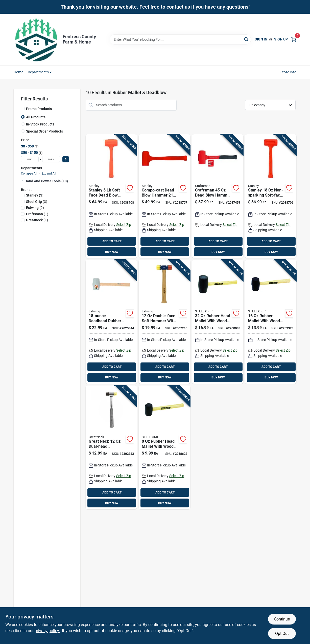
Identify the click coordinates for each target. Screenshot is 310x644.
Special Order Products (44, 131)
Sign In (261, 39)
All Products (36, 117)
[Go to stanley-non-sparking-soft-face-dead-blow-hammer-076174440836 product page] (271, 196)
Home (18, 72)
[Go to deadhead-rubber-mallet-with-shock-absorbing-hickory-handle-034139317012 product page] (111, 322)
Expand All (49, 174)
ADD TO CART (112, 241)
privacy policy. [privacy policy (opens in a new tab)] (47, 631)
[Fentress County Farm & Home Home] (36, 39)
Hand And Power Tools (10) (46, 181)
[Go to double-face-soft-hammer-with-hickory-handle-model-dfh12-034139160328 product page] (164, 322)
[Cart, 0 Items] (294, 39)
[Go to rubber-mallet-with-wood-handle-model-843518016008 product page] (271, 322)
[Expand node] (23, 181)
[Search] (246, 39)
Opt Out (282, 634)
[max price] (51, 159)
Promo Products (39, 109)
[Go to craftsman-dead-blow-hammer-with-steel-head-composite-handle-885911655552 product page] (218, 196)
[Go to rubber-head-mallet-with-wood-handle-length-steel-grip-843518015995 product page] (164, 447)
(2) (35, 208)
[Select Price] (66, 159)
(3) (35, 195)
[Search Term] (180, 39)
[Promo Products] (23, 109)
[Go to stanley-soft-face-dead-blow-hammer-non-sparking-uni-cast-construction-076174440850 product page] (111, 196)
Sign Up (281, 39)
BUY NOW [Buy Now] (112, 252)
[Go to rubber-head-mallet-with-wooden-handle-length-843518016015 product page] (218, 322)
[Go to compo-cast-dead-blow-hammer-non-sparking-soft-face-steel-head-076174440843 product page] (164, 196)
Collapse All (29, 174)
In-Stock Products (40, 124)
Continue (282, 619)
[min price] (30, 159)
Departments (38, 72)
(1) (37, 214)
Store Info (288, 72)
